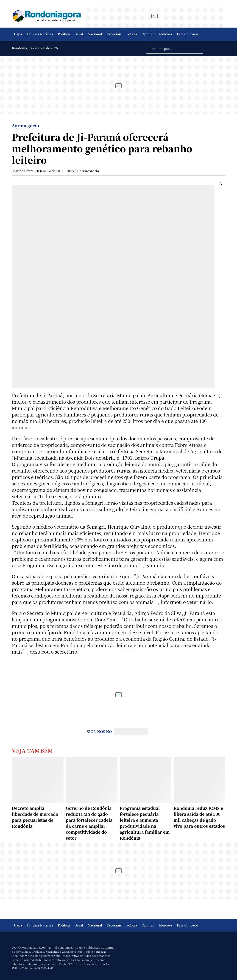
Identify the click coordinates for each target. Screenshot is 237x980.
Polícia (132, 34)
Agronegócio (26, 125)
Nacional (95, 34)
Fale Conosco (187, 34)
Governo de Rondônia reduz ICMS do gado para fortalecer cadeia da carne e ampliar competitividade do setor (89, 823)
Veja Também (33, 750)
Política (64, 34)
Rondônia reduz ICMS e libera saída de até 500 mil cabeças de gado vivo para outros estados (199, 817)
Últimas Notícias (40, 34)
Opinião (148, 34)
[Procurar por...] (174, 48)
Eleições (166, 34)
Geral (79, 34)
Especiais (114, 34)
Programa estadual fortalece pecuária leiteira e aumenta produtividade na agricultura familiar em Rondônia (145, 823)
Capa (18, 34)
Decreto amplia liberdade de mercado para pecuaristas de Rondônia (35, 817)
